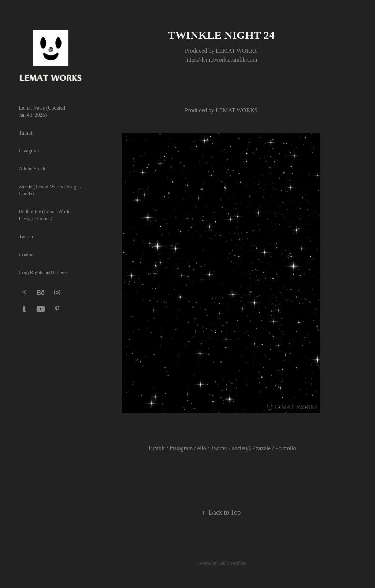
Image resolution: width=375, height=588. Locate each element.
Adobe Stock (32, 169)
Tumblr (26, 133)
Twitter (26, 237)
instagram (29, 151)
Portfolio (286, 448)
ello (202, 448)
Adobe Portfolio (232, 563)
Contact (27, 255)
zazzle (263, 448)
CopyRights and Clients (43, 273)
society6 (242, 448)
